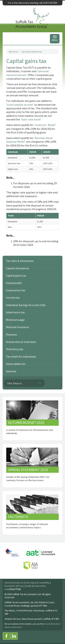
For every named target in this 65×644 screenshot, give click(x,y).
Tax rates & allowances (32, 52)
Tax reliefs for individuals (21, 356)
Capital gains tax (16, 275)
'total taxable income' (20, 105)
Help (29, 586)
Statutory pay (15, 349)
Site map (30, 582)
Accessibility (43, 582)
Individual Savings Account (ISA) (26, 305)
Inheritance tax (15, 312)
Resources (13, 52)
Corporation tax (16, 290)
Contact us (18, 582)
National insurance (18, 327)
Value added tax (16, 364)
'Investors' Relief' (45, 125)
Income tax (13, 297)
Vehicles (11, 371)
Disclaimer (10, 586)
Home (8, 582)
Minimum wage (15, 320)
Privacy (21, 586)
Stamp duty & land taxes (21, 342)
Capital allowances (18, 268)
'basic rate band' (31, 119)
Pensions (11, 334)
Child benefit (14, 283)
